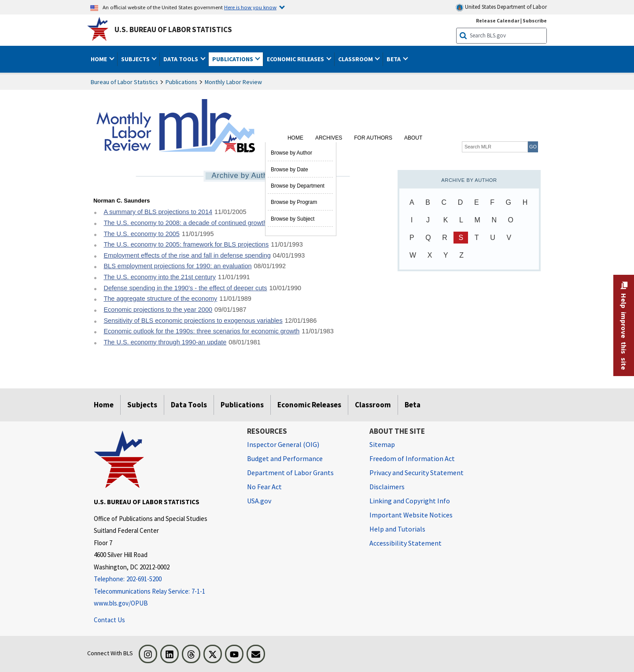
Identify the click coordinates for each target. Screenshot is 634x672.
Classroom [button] (356, 59)
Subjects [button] (136, 59)
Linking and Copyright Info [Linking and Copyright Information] (410, 501)
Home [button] (100, 59)
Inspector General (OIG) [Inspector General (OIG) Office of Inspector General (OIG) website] (283, 444)
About (413, 138)
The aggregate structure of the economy (160, 299)
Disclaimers (387, 487)
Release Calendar (498, 20)
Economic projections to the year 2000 (158, 310)
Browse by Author (291, 153)
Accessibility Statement (405, 543)
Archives (329, 138)
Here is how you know (250, 7)
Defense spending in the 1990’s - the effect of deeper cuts (185, 288)
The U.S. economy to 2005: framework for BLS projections (186, 244)
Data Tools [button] (181, 59)
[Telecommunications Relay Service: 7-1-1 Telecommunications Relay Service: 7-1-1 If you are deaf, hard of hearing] (164, 592)
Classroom (373, 405)
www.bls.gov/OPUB (121, 603)
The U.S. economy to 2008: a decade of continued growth (185, 223)
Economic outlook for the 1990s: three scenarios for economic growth (201, 331)
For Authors (373, 138)
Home (295, 138)
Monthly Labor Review (233, 82)
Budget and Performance (285, 458)
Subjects (142, 405)
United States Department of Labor (501, 7)
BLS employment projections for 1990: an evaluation (177, 266)
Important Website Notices (411, 515)
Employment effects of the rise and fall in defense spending (187, 255)
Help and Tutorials (397, 529)
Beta (413, 405)
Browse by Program (294, 202)
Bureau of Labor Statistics (124, 82)
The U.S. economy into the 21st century (160, 277)
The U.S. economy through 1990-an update (165, 342)
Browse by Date (289, 170)
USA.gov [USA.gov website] (259, 501)
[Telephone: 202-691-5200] (164, 579)
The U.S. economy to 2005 (142, 234)
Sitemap (382, 444)
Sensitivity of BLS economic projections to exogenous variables (193, 321)
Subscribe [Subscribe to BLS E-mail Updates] (535, 20)
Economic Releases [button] (296, 59)
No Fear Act (264, 487)
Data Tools (189, 405)
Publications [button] (233, 59)
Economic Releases (309, 405)
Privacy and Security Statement (417, 473)
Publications (181, 82)
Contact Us (109, 620)
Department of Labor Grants (290, 473)
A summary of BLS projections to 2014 (158, 212)
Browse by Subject (293, 219)
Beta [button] (394, 59)
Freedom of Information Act (412, 458)
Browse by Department (298, 186)
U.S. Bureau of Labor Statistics (173, 30)
